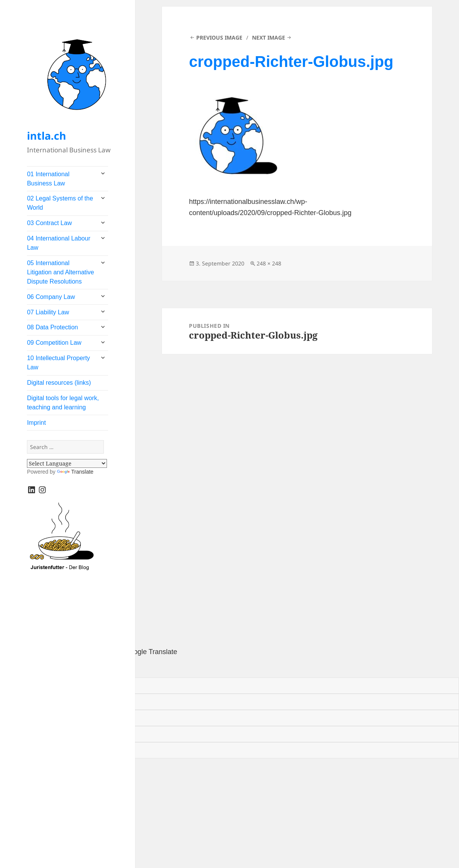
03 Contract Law (49, 223)
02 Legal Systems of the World (60, 203)
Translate (75, 472)
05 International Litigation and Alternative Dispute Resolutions (60, 272)
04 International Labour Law (59, 243)
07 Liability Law (48, 312)
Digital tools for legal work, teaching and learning (63, 403)
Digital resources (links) (59, 383)
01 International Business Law (48, 179)
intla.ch (47, 136)
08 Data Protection (53, 327)
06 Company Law (51, 297)
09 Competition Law (54, 343)
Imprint (36, 423)
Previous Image (219, 38)
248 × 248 (269, 263)
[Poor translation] (44, 668)
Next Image (269, 38)
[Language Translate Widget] (67, 463)
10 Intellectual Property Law (58, 363)
